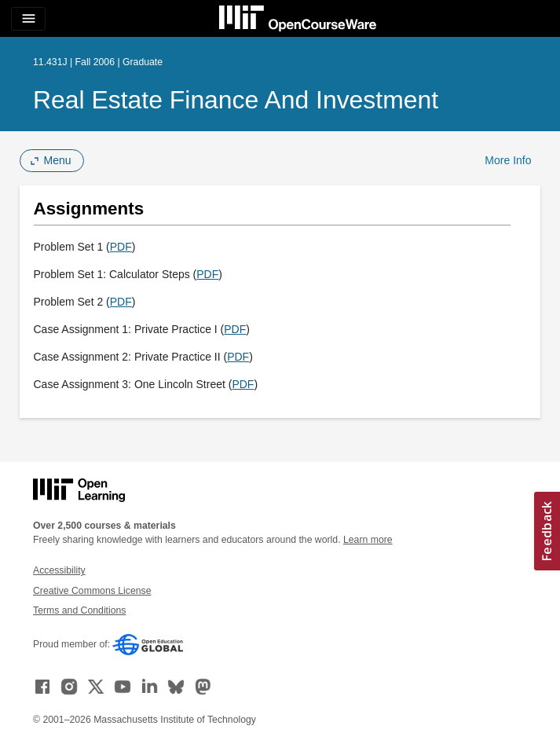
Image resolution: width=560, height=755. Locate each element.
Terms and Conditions (79, 610)
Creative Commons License (92, 591)
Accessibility (59, 570)
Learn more (368, 540)
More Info (508, 160)
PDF (121, 247)
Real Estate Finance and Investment (236, 100)
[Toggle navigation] (28, 19)
